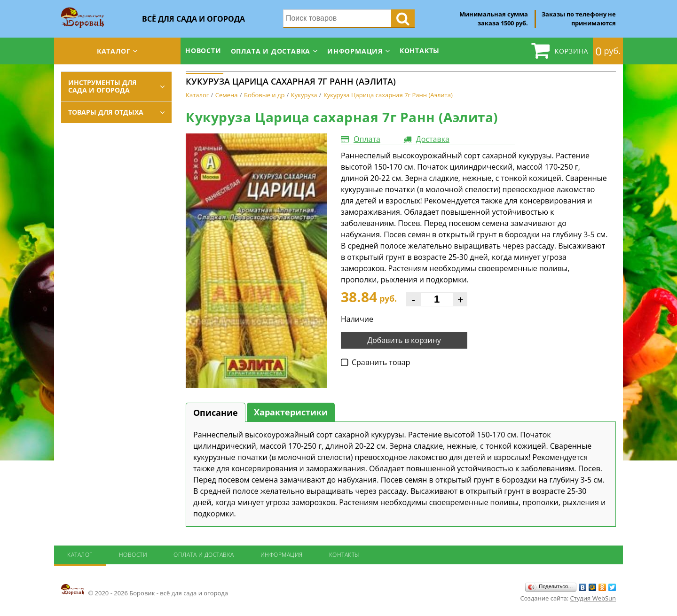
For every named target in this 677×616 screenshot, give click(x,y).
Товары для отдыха (106, 112)
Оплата (367, 139)
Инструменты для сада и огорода (102, 86)
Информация (355, 51)
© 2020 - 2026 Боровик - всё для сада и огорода (145, 590)
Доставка (433, 139)
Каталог (114, 51)
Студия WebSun (593, 598)
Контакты (420, 51)
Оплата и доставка (271, 51)
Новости (203, 51)
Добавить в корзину (404, 340)
